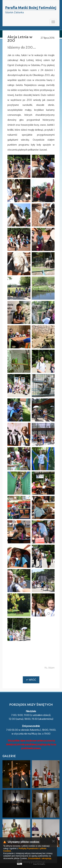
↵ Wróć (31, 680)
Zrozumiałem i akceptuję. (40, 858)
